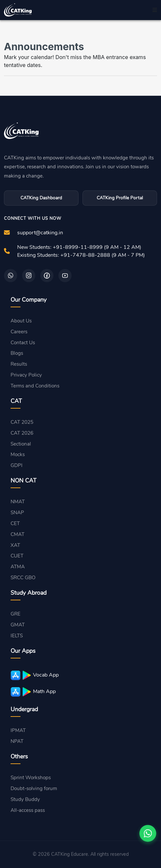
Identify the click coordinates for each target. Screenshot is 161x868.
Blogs (17, 353)
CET (15, 523)
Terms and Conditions (35, 386)
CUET (17, 556)
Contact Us (23, 343)
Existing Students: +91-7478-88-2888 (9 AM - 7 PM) (81, 255)
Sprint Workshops (31, 778)
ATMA (18, 567)
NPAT (17, 741)
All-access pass (28, 810)
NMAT (18, 502)
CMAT (17, 534)
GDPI (16, 465)
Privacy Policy (26, 375)
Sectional (21, 444)
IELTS (17, 636)
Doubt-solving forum (34, 788)
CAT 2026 (22, 433)
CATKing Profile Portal (120, 198)
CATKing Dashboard (41, 198)
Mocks (18, 454)
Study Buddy (25, 799)
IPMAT (18, 730)
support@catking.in (40, 233)
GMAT (18, 625)
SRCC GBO (23, 578)
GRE (16, 614)
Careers (19, 332)
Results (19, 364)
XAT (15, 545)
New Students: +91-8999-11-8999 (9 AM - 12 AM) (79, 247)
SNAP (17, 513)
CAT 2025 (22, 422)
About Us (21, 321)
